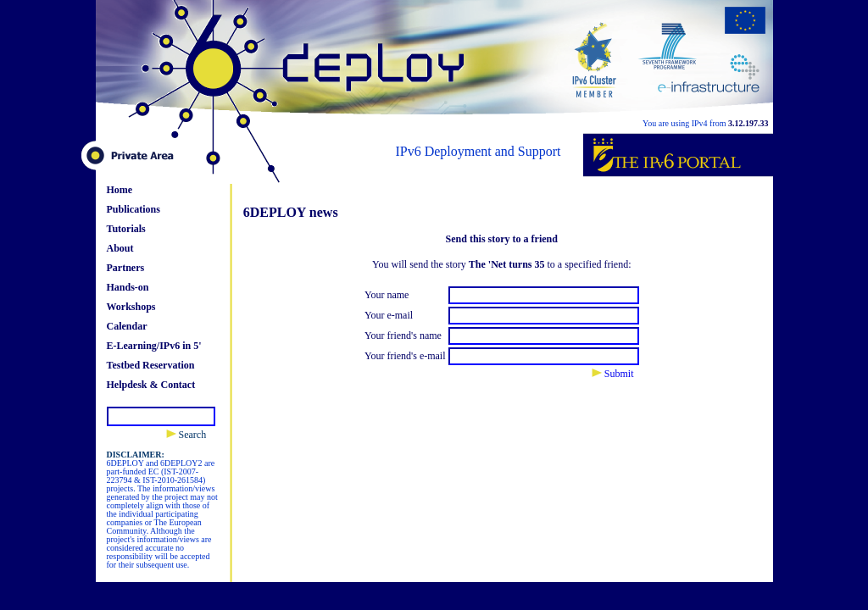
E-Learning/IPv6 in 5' (154, 346)
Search (186, 435)
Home (120, 190)
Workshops (131, 307)
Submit (613, 374)
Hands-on (128, 287)
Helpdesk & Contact (151, 385)
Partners (126, 268)
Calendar (127, 326)
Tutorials (126, 229)
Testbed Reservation (151, 365)
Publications (134, 209)
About (120, 248)
